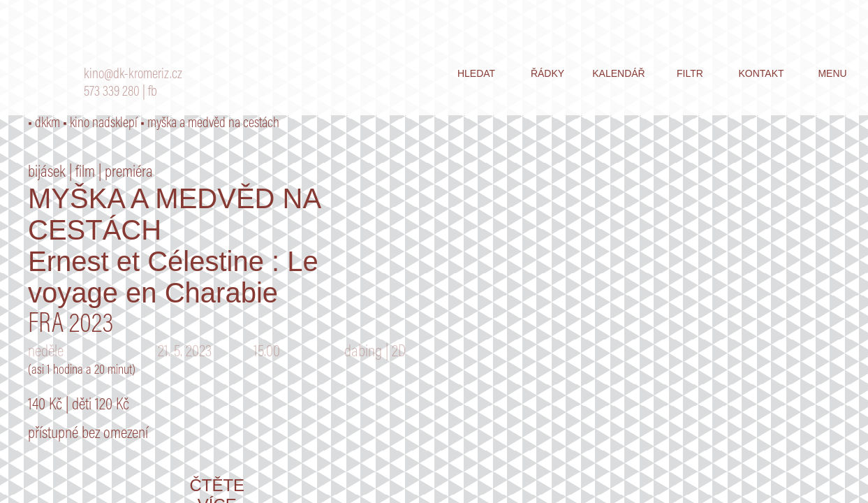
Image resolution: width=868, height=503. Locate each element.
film (85, 173)
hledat (476, 73)
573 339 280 (112, 93)
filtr (690, 73)
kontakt (761, 73)
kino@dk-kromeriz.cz (133, 75)
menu (832, 73)
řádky (547, 73)
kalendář (618, 73)
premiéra (129, 173)
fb (153, 93)
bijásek (47, 173)
